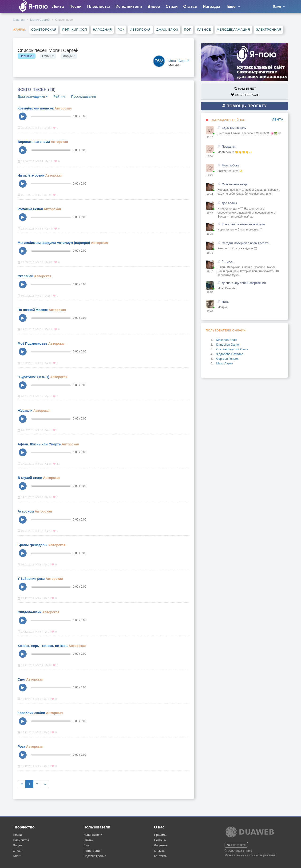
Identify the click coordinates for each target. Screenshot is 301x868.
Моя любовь (231, 165)
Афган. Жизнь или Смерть (39, 444)
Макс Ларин (225, 363)
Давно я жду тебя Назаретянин (244, 283)
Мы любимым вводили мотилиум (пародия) (54, 243)
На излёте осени (31, 175)
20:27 (210, 175)
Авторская (141, 30)
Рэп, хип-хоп (75, 30)
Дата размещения (33, 97)
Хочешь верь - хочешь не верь (43, 646)
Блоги (17, 856)
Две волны (229, 203)
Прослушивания (84, 97)
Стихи (172, 6)
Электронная (269, 30)
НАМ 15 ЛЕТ (245, 89)
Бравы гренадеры (32, 545)
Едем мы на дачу (234, 128)
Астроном (26, 511)
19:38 (210, 234)
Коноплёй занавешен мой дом (243, 224)
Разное (204, 30)
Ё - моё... (228, 262)
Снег (21, 679)
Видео (154, 6)
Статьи (190, 6)
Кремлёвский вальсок (36, 108)
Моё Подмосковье (32, 343)
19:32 (210, 253)
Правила (160, 835)
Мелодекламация (234, 30)
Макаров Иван (226, 340)
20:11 (210, 194)
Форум (69, 56)
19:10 (210, 271)
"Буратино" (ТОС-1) (33, 377)
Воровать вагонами (34, 142)
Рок (121, 30)
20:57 (210, 156)
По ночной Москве (33, 310)
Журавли (25, 411)
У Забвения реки (31, 579)
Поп (188, 30)
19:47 (210, 213)
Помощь (160, 840)
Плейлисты (99, 6)
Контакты (161, 856)
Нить (225, 302)
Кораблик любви (31, 713)
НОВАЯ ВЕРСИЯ (245, 95)
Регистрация (92, 851)
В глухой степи (30, 478)
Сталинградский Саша (232, 349)
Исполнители (129, 6)
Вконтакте (236, 845)
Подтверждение (95, 856)
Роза (21, 747)
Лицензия (161, 845)
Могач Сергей (40, 20)
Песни (75, 6)
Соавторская (44, 30)
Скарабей (25, 276)
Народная (102, 30)
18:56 (210, 292)
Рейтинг (59, 97)
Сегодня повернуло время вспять (246, 243)
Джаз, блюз (167, 30)
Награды (212, 6)
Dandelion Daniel (228, 345)
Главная (19, 20)
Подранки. (229, 147)
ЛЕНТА (278, 119)
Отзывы (160, 851)
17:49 (210, 311)
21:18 (210, 137)
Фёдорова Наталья (230, 354)
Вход (87, 845)
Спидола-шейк (30, 612)
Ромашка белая (30, 209)
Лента (58, 6)
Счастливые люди (235, 184)
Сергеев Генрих (227, 359)
